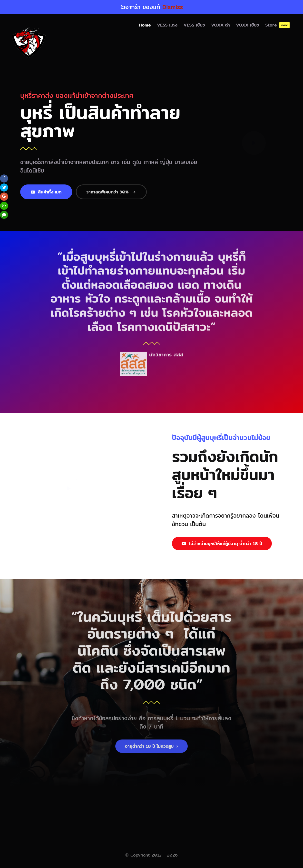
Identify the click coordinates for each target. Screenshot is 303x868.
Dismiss (173, 7)
